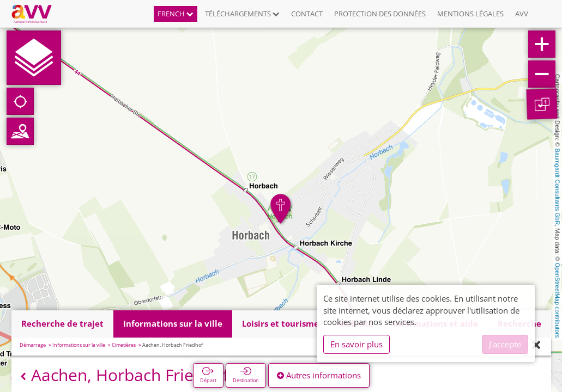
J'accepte (505, 344)
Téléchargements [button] (242, 14)
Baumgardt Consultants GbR (558, 187)
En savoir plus (356, 344)
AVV (522, 14)
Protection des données (380, 14)
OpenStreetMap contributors (558, 300)
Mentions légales (470, 14)
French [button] (176, 14)
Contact (307, 14)
